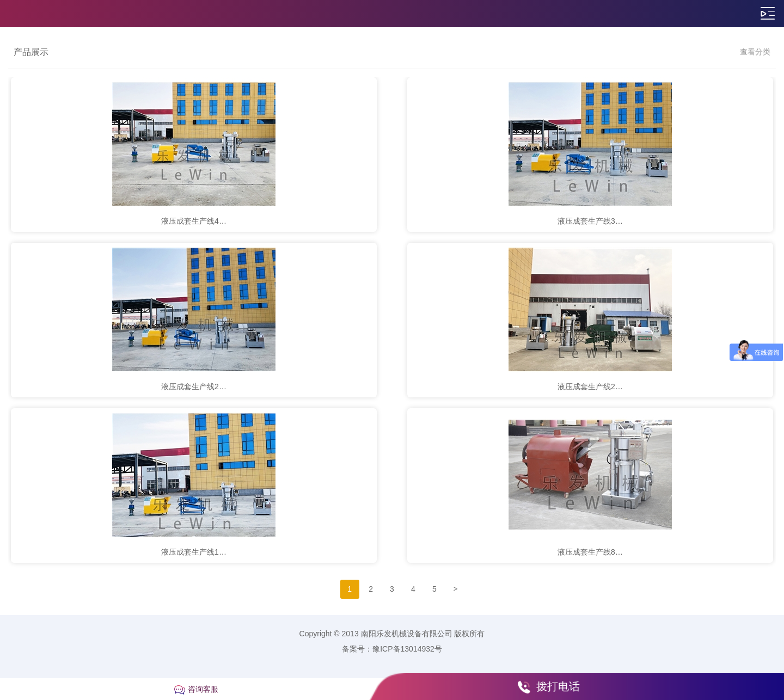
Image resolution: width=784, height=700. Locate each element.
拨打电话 (558, 686)
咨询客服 (203, 689)
